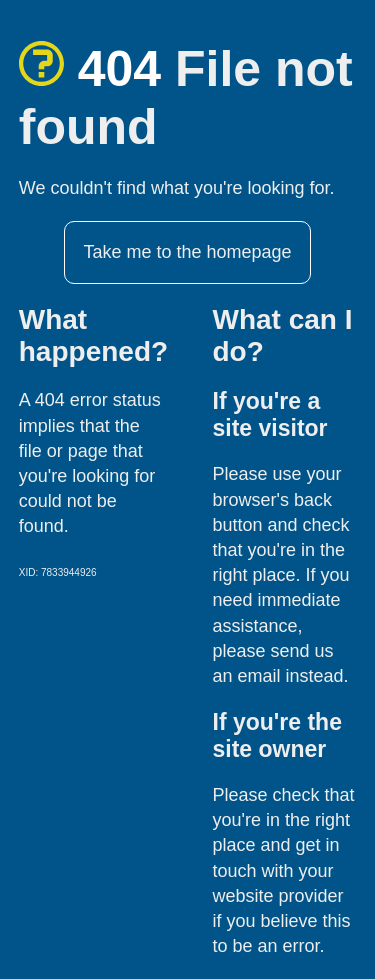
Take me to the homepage (187, 252)
